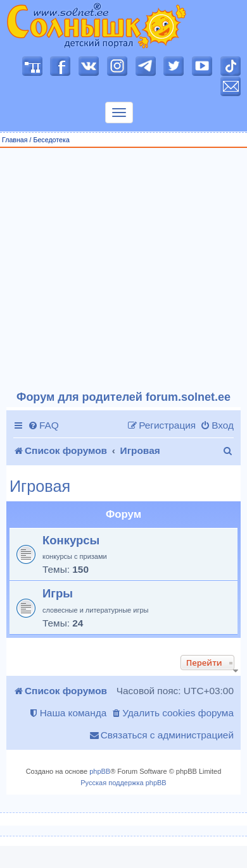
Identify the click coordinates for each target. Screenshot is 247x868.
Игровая (40, 486)
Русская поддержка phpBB (123, 783)
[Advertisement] (119, 270)
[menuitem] (43, 425)
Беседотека (51, 140)
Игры (58, 593)
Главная (15, 140)
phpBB (100, 771)
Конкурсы (71, 540)
